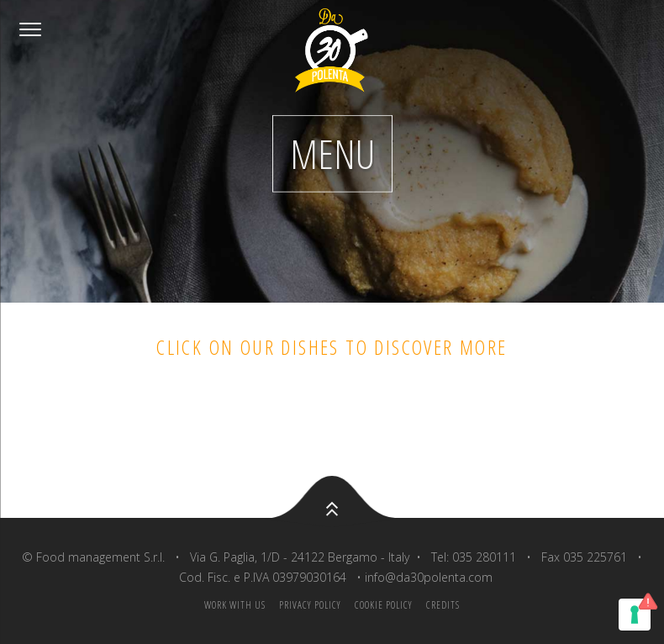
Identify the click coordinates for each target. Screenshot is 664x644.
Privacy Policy (310, 605)
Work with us (235, 605)
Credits (443, 605)
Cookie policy (384, 605)
